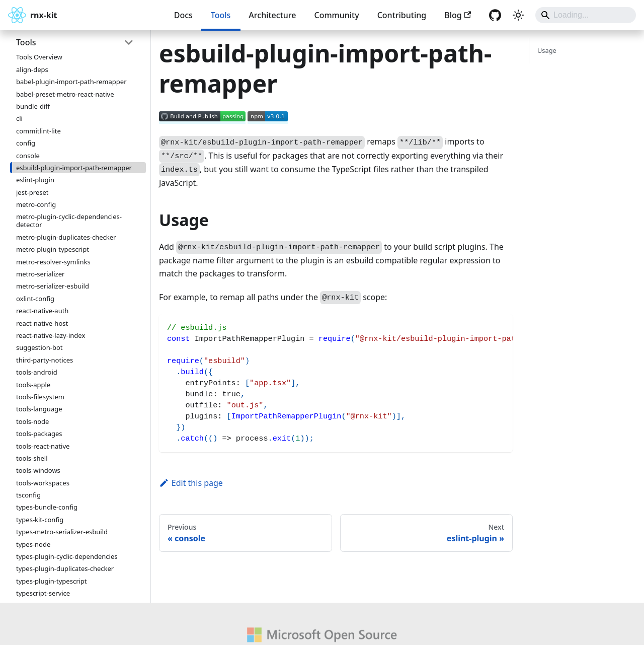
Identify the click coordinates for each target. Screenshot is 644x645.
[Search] (586, 15)
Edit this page (191, 483)
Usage (547, 51)
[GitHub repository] (495, 15)
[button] (75, 42)
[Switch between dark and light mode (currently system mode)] (518, 15)
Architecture (272, 15)
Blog (458, 15)
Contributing (402, 15)
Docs (183, 15)
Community (336, 15)
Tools (221, 15)
